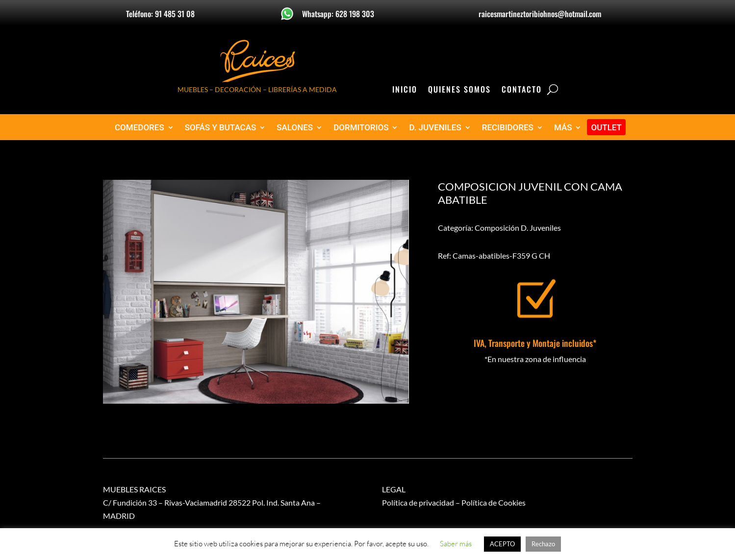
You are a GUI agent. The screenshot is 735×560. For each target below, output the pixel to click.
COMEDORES (139, 128)
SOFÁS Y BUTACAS (221, 128)
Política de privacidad (418, 502)
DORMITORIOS (361, 128)
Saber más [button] (456, 544)
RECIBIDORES (508, 128)
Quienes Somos (459, 90)
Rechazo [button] (543, 544)
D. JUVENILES (435, 128)
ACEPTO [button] (502, 544)
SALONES (295, 128)
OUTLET (606, 128)
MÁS (563, 128)
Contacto (522, 90)
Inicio (405, 90)
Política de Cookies (494, 502)
